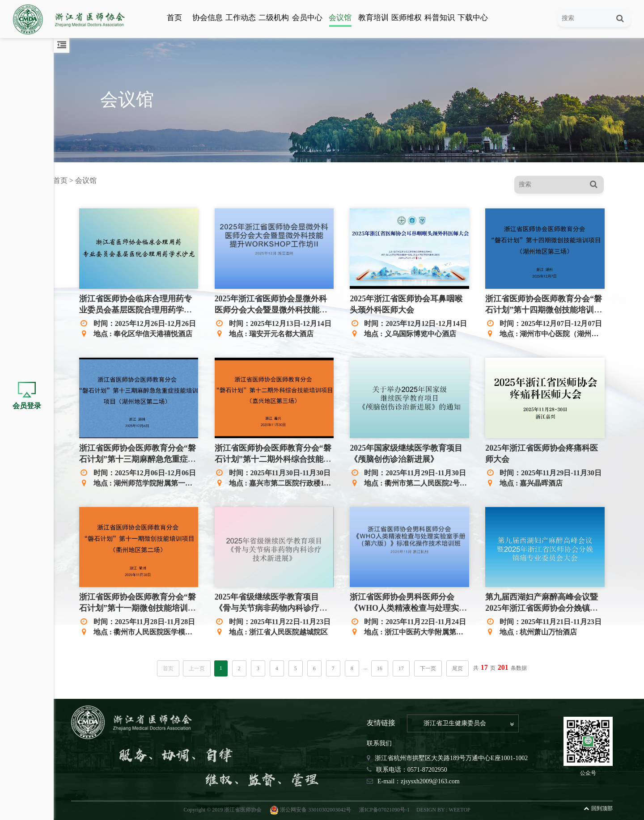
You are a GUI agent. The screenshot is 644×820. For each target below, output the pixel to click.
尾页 (460, 667)
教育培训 (373, 18)
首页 (174, 18)
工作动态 (241, 18)
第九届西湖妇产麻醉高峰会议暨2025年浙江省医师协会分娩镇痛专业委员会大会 (543, 607)
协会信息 (208, 18)
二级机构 (274, 18)
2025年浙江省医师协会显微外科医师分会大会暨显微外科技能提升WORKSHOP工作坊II (275, 310)
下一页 (431, 667)
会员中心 (307, 18)
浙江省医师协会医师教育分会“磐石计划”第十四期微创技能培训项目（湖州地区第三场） (545, 310)
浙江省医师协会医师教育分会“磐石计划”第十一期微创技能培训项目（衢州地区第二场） (142, 607)
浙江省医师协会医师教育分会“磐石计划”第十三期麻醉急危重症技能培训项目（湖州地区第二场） (142, 458)
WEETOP (462, 808)
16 (382, 667)
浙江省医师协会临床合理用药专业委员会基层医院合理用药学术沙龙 (140, 310)
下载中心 (473, 18)
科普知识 (440, 18)
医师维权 (407, 18)
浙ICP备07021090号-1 (387, 808)
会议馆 (340, 18)
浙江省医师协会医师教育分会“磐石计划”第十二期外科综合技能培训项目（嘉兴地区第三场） (277, 458)
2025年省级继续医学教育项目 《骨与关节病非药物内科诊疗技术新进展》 (275, 607)
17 (404, 667)
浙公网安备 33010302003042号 (314, 808)
